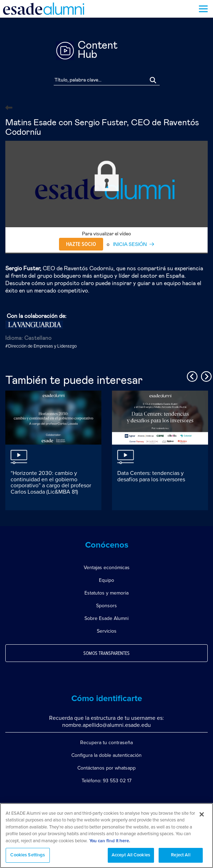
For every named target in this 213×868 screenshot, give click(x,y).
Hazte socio (81, 244)
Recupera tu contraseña (106, 743)
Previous (191, 375)
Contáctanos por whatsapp (106, 768)
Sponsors (106, 606)
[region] (106, 836)
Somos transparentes (106, 653)
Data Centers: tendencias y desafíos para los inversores (151, 476)
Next (205, 375)
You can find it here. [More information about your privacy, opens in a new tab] (110, 841)
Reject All (181, 855)
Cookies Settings (28, 855)
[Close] (202, 814)
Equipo (106, 580)
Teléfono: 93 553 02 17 (106, 781)
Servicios (107, 631)
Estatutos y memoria (106, 593)
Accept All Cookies (131, 855)
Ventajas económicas (107, 568)
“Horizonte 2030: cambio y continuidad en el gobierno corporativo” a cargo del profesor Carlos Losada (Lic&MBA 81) (51, 483)
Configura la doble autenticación (106, 755)
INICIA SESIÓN (130, 245)
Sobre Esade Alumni (106, 618)
